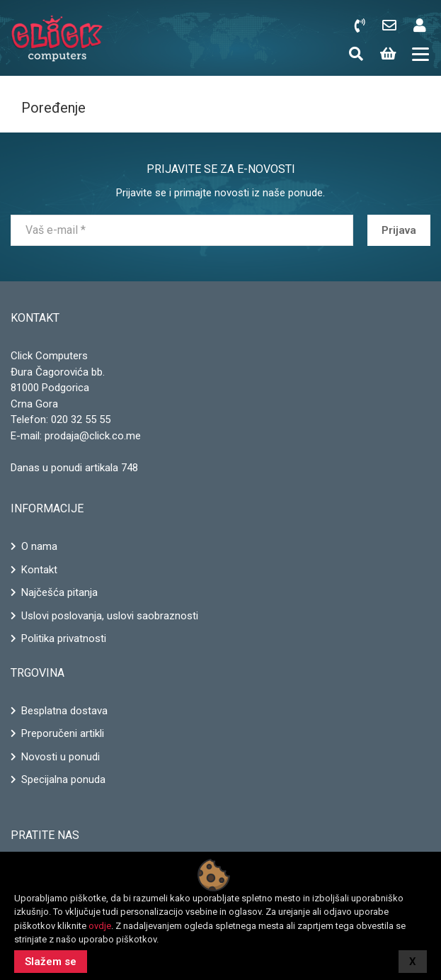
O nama (39, 546)
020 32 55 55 (81, 419)
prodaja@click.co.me (93, 436)
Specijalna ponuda (63, 779)
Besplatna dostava (64, 711)
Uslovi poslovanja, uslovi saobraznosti (110, 616)
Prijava (399, 230)
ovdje (100, 926)
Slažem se (51, 962)
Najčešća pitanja (59, 592)
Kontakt (39, 570)
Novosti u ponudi (61, 757)
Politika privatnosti (64, 638)
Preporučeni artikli (63, 733)
